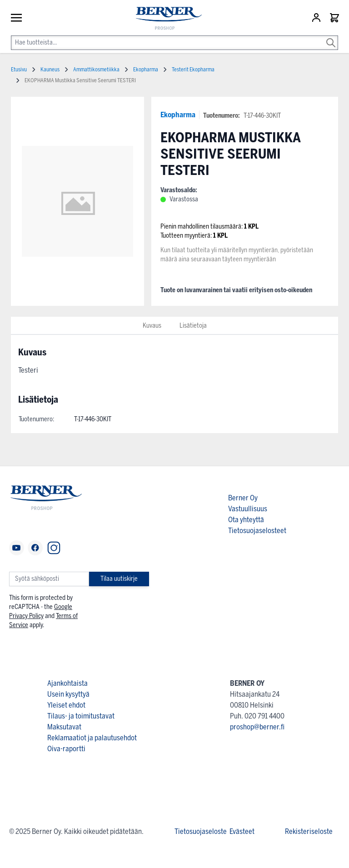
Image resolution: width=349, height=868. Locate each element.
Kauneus (50, 70)
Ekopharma (178, 115)
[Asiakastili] (317, 18)
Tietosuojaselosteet (257, 531)
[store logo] (165, 19)
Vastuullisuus (248, 509)
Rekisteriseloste (309, 831)
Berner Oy (243, 498)
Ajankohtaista (67, 683)
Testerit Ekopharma (193, 70)
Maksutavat (64, 727)
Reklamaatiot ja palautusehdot (92, 738)
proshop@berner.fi (257, 727)
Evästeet (242, 831)
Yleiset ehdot (66, 705)
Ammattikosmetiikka (96, 70)
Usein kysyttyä (68, 694)
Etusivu (19, 70)
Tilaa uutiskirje (119, 579)
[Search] (331, 36)
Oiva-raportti (66, 749)
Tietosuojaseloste (201, 831)
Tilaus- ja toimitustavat (81, 716)
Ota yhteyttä (246, 520)
